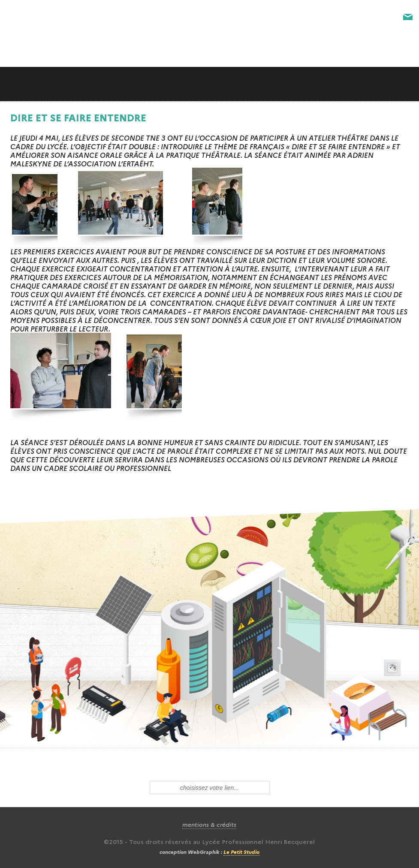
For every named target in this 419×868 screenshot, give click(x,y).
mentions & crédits (209, 824)
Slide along (209, 84)
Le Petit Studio (241, 851)
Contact (408, 17)
